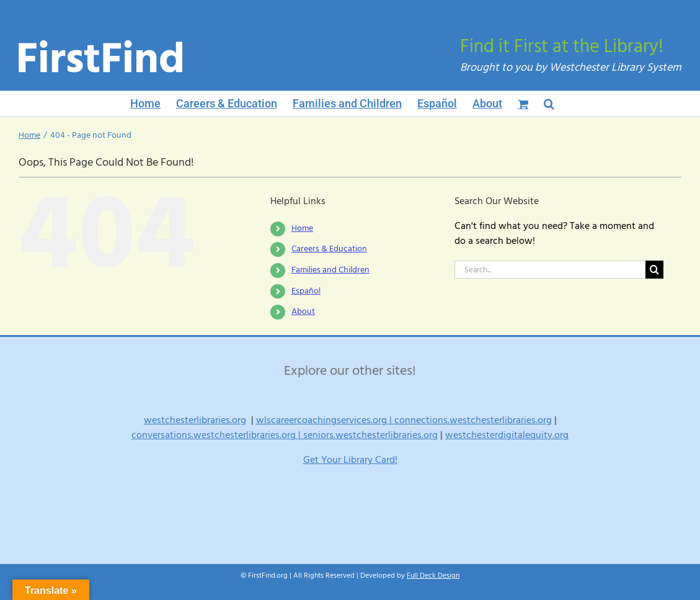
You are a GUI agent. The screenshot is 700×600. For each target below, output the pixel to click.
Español (306, 291)
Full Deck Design (433, 575)
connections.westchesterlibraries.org (473, 420)
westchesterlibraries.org (195, 420)
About (303, 311)
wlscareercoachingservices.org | (325, 420)
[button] (549, 104)
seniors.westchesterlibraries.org (370, 435)
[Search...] (550, 270)
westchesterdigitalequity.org (507, 435)
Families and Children (330, 270)
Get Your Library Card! (350, 460)
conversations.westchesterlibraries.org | (217, 435)
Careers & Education (329, 249)
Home (302, 228)
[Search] (654, 270)
